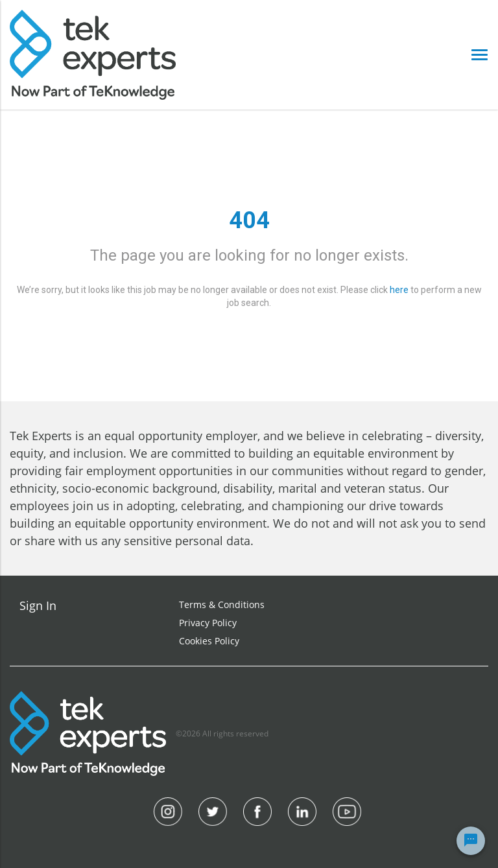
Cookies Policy (209, 641)
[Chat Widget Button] (471, 841)
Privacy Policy (208, 623)
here (399, 290)
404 (249, 220)
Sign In (38, 605)
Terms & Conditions (222, 604)
